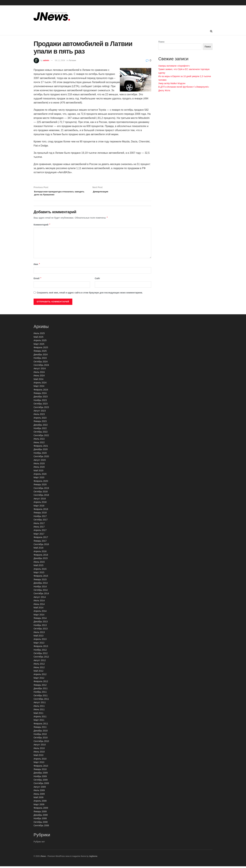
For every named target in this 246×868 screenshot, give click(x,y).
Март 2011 (39, 722)
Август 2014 (40, 599)
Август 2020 (40, 462)
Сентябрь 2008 (41, 827)
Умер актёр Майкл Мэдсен (172, 83)
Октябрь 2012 (41, 655)
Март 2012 (39, 679)
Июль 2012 (39, 665)
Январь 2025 (40, 353)
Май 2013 (38, 637)
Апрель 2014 (40, 613)
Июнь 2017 (39, 528)
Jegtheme (93, 858)
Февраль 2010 (41, 767)
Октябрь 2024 (41, 363)
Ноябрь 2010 (40, 736)
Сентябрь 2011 (41, 701)
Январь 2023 (40, 423)
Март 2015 (39, 574)
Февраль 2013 (41, 648)
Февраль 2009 (41, 810)
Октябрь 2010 (41, 739)
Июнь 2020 (39, 469)
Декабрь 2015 (41, 560)
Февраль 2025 (41, 349)
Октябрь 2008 (41, 824)
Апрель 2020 (40, 476)
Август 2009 (40, 789)
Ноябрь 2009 (40, 778)
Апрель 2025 (40, 342)
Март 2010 (39, 764)
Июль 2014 (39, 602)
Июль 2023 (39, 416)
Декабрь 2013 (41, 623)
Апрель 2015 (40, 571)
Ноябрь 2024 (40, 360)
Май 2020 (38, 472)
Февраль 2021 (41, 448)
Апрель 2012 (40, 676)
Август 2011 (40, 704)
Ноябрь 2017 (40, 518)
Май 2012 (38, 673)
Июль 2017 (39, 525)
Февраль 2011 (41, 725)
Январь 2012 (40, 687)
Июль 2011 (39, 708)
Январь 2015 (40, 581)
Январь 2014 (40, 620)
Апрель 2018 (40, 504)
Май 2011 (38, 715)
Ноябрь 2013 (40, 627)
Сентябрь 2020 (41, 458)
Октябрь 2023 (41, 405)
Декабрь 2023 (41, 398)
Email (38, 280)
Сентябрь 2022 (41, 437)
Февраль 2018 (41, 511)
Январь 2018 (40, 514)
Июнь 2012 (39, 669)
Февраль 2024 (41, 391)
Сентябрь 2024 (41, 367)
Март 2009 (39, 806)
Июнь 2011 (39, 711)
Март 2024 (39, 388)
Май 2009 (38, 799)
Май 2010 (38, 757)
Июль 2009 (39, 792)
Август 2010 (40, 746)
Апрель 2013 (40, 641)
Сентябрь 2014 (41, 595)
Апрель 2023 (40, 419)
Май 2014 (38, 609)
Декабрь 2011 (41, 690)
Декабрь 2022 (41, 426)
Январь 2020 (40, 486)
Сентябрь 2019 (41, 490)
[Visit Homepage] (52, 16)
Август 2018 (40, 500)
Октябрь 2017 (41, 521)
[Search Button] (211, 31)
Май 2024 (38, 381)
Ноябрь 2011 (40, 694)
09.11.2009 (60, 60)
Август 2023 (40, 412)
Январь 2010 (40, 771)
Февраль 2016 (41, 557)
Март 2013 (39, 644)
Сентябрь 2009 (41, 785)
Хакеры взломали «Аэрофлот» (174, 66)
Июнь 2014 (39, 606)
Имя (37, 266)
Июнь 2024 (39, 377)
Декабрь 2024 (41, 356)
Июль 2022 (39, 441)
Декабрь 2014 (41, 585)
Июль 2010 (39, 750)
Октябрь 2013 (41, 630)
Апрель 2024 (40, 384)
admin (46, 60)
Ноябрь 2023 (40, 402)
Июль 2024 (39, 374)
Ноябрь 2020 (40, 454)
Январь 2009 (40, 813)
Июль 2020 (39, 465)
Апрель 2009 (40, 803)
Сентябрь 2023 (41, 409)
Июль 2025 (39, 335)
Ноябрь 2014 (40, 588)
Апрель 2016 (40, 553)
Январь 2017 (40, 542)
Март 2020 (39, 479)
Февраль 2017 (41, 539)
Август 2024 (40, 370)
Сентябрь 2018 (41, 497)
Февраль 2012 (41, 683)
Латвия (72, 60)
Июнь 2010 (39, 753)
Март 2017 (39, 535)
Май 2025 (38, 339)
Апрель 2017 (40, 532)
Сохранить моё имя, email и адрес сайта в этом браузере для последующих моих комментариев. (90, 294)
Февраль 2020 (41, 483)
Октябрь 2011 (41, 697)
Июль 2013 (39, 634)
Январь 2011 (40, 729)
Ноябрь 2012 (40, 651)
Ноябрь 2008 (40, 820)
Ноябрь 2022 (40, 430)
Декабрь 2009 (41, 774)
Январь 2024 (40, 395)
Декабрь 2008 (41, 817)
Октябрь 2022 (41, 433)
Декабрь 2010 (41, 732)
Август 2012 (40, 662)
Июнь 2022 (39, 444)
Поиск (161, 42)
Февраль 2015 (41, 578)
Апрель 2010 (40, 760)
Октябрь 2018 (41, 493)
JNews (43, 858)
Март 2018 (39, 507)
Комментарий (42, 226)
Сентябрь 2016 (41, 546)
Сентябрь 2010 (41, 743)
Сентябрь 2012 (41, 658)
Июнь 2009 (39, 795)
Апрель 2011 (40, 718)
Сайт (97, 280)
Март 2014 (39, 616)
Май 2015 (38, 567)
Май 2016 (38, 549)
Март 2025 (39, 346)
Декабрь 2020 (41, 451)
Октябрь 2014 (41, 592)
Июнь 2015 (39, 564)
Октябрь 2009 (41, 781)
